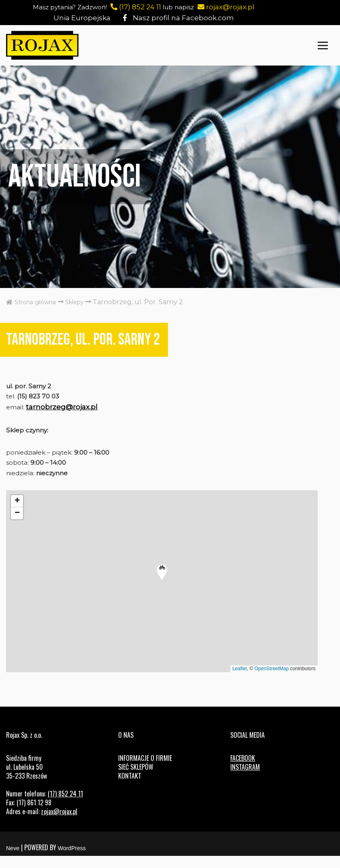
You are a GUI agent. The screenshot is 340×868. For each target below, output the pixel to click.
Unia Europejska (86, 18)
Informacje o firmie (145, 770)
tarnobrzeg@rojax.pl (65, 411)
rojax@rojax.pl (236, 7)
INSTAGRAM (245, 779)
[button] (162, 583)
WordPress (72, 860)
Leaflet (240, 679)
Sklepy (83, 302)
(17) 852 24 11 (141, 7)
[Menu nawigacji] (323, 46)
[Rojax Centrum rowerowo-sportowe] (42, 45)
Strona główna (34, 302)
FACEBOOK (243, 770)
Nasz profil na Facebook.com (176, 18)
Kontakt (130, 788)
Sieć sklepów (136, 779)
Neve (13, 860)
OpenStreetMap (272, 679)
